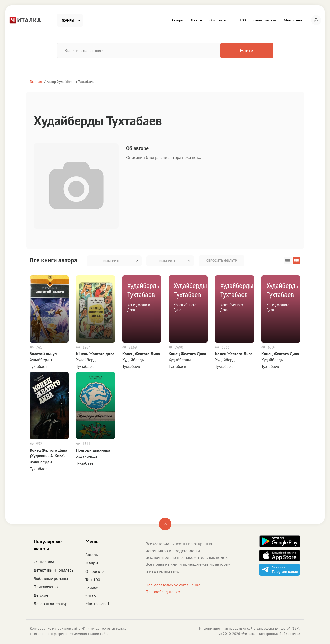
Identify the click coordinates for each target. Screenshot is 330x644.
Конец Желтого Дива (141, 354)
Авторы (178, 20)
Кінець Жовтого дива (95, 354)
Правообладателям (163, 592)
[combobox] (114, 261)
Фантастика (44, 562)
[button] (316, 20)
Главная (36, 81)
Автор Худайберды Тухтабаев (70, 81)
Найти (247, 51)
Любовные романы (51, 578)
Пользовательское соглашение (173, 585)
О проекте (217, 20)
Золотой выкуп (43, 354)
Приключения (46, 587)
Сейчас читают (265, 20)
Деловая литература (52, 604)
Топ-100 (239, 20)
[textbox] (114, 261)
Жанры (196, 20)
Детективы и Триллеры (54, 570)
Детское (41, 595)
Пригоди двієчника (93, 450)
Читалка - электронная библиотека (271, 634)
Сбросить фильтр (222, 261)
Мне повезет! (294, 20)
